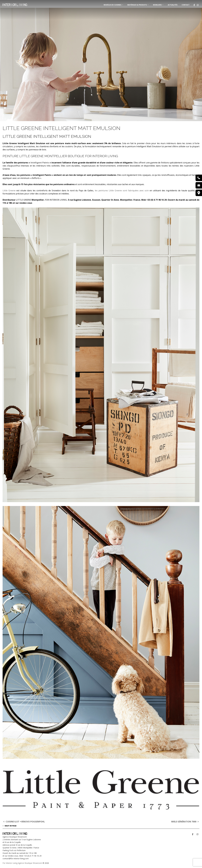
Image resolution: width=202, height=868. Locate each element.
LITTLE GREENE (23, 200)
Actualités (173, 5)
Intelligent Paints (40, 163)
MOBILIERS (157, 5)
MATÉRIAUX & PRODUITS (137, 5)
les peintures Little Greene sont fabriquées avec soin (122, 191)
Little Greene (9, 191)
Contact (186, 5)
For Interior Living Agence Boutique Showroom (22, 863)
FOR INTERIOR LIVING (56, 200)
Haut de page (10, 826)
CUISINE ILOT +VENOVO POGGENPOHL (24, 822)
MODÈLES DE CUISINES (112, 5)
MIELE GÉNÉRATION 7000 (185, 822)
